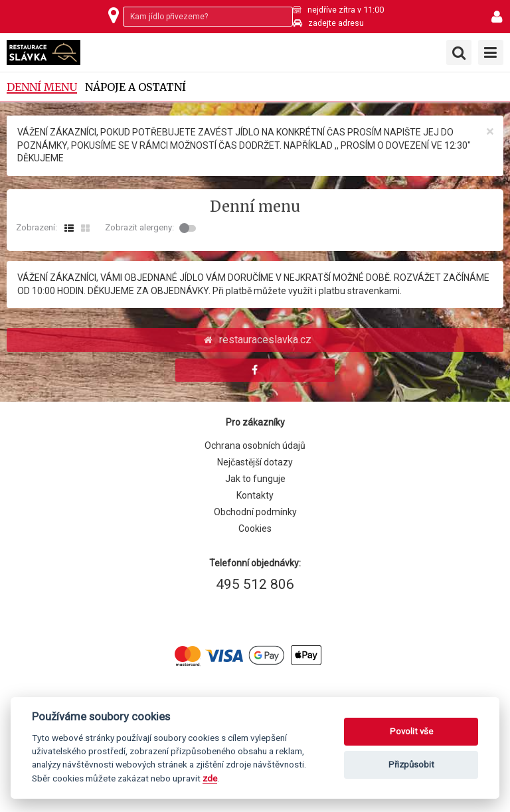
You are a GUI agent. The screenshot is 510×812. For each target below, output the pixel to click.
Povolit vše (411, 731)
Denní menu (42, 87)
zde (210, 778)
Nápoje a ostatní (135, 87)
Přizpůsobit (411, 765)
